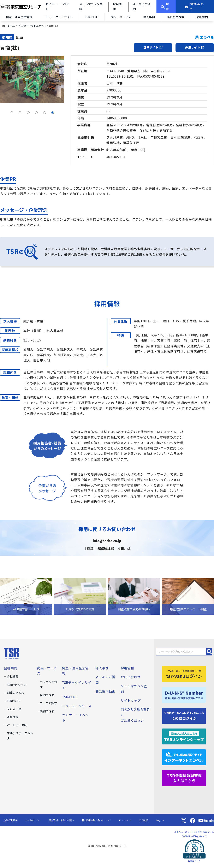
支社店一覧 (14, 709)
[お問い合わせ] (195, 7)
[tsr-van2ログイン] (184, 673)
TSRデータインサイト (58, 17)
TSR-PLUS (92, 17)
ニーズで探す (49, 703)
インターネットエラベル (32, 26)
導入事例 (149, 17)
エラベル (204, 37)
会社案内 (11, 668)
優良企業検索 (176, 17)
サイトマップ (131, 700)
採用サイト (195, 47)
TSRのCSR (14, 701)
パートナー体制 (17, 725)
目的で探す (47, 695)
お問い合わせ (131, 677)
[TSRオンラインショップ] (184, 736)
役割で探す (47, 711)
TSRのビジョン (17, 685)
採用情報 (127, 668)
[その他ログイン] (184, 715)
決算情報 (13, 717)
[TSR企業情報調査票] (184, 778)
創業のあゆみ (16, 693)
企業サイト (153, 47)
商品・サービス (121, 17)
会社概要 (13, 676)
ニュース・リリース (77, 706)
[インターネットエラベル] (184, 757)
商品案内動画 (105, 691)
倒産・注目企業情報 (19, 17)
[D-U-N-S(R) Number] (184, 694)
